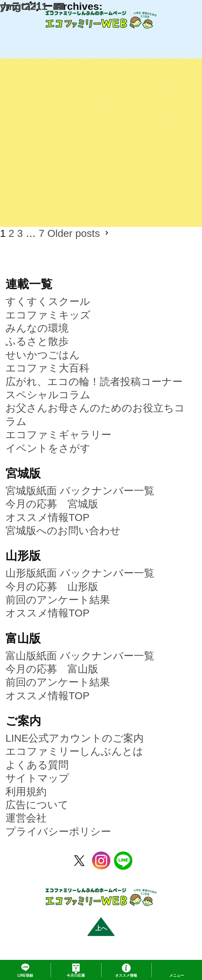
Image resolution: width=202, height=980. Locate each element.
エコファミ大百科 (47, 368)
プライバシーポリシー (58, 832)
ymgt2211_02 (32, 6)
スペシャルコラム (48, 395)
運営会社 (26, 818)
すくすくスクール (48, 301)
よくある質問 (37, 765)
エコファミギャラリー (58, 435)
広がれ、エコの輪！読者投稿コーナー (94, 382)
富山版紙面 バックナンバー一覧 (80, 656)
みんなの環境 (37, 328)
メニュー (177, 975)
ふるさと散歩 (37, 341)
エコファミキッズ (48, 315)
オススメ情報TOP (47, 517)
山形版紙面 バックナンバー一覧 (80, 573)
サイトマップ (37, 778)
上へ (101, 928)
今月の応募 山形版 (52, 587)
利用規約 (26, 792)
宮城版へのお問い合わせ (63, 531)
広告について (37, 805)
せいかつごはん (43, 355)
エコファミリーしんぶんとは (74, 751)
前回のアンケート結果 (58, 600)
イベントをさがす (48, 448)
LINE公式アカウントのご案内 (75, 738)
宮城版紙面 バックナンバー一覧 (80, 491)
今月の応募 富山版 (52, 669)
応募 (76, 975)
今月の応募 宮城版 (52, 504)
